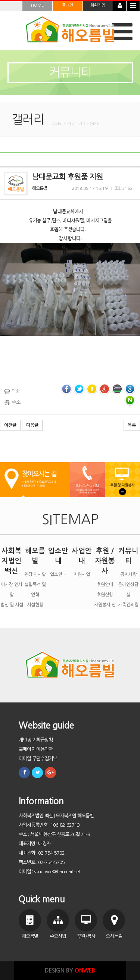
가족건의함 (128, 605)
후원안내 (105, 585)
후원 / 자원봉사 (105, 561)
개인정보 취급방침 (36, 740)
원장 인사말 (35, 574)
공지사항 (128, 574)
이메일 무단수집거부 (38, 759)
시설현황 (35, 605)
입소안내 (58, 574)
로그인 (68, 5)
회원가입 (98, 5)
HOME (37, 5)
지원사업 (82, 574)
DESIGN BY (70, 970)
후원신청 (105, 595)
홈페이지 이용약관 (36, 749)
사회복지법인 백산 (12, 561)
